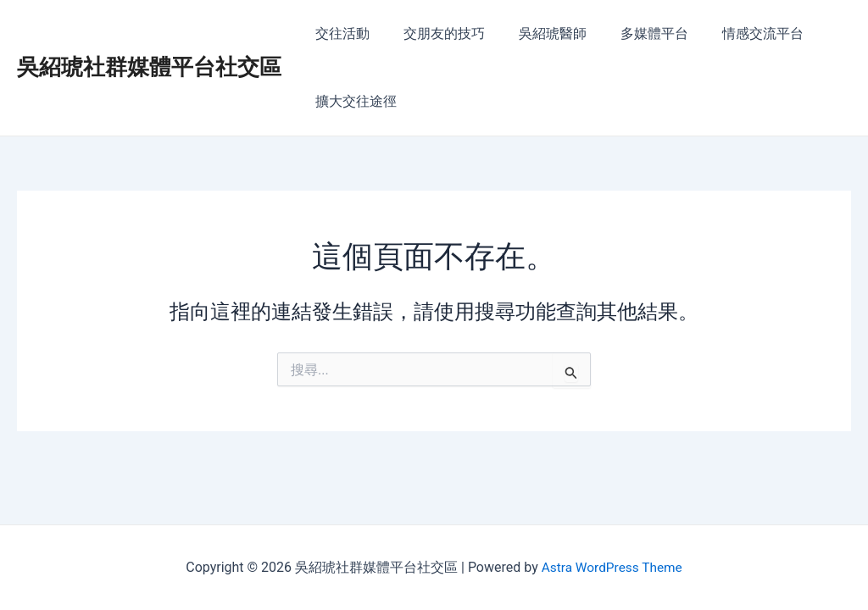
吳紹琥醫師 (536, 33)
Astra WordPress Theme (611, 567)
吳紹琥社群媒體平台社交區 (149, 67)
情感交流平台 (732, 33)
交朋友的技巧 (434, 33)
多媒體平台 (631, 33)
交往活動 (339, 33)
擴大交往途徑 (353, 101)
